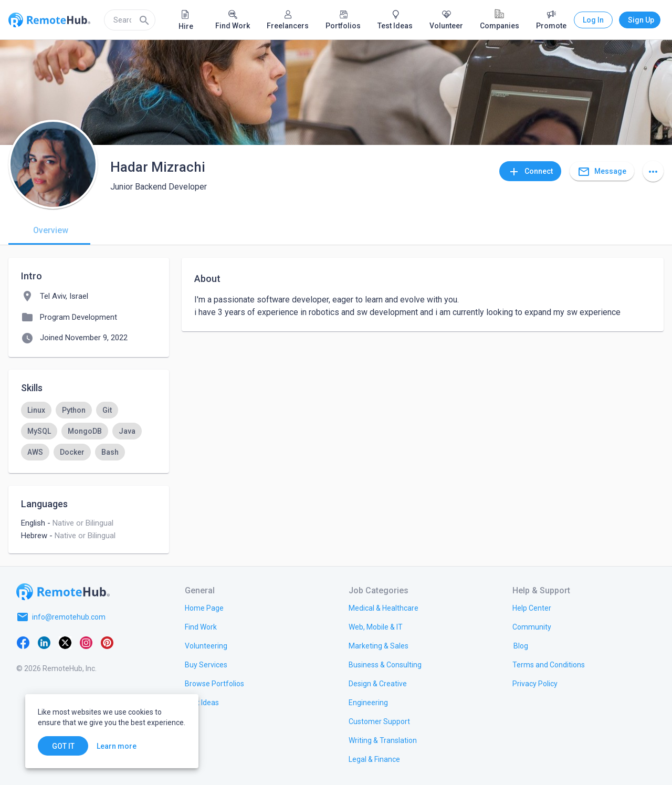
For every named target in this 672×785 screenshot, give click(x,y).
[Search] (144, 20)
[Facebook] (23, 642)
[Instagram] (86, 642)
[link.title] (204, 608)
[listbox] (89, 431)
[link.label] (532, 608)
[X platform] (65, 642)
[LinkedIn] (44, 642)
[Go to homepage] (63, 592)
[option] (36, 410)
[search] (130, 20)
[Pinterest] (107, 642)
